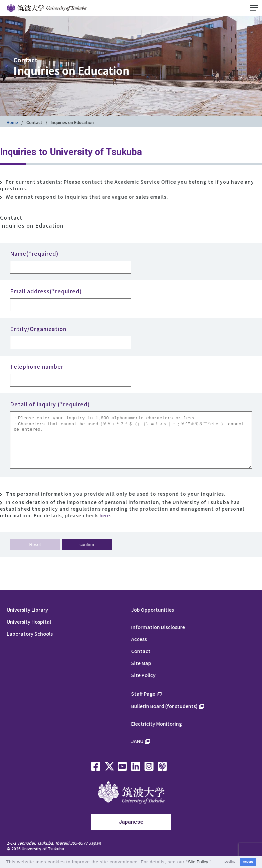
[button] (214, 862)
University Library (27, 619)
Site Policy (143, 685)
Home (12, 122)
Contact (34, 122)
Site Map (141, 673)
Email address (46, 291)
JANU (137, 751)
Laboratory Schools (30, 643)
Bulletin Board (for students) (164, 716)
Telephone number (37, 366)
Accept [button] (248, 862)
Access (139, 649)
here (105, 525)
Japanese (131, 832)
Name (34, 253)
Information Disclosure (158, 637)
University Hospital (29, 631)
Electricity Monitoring (157, 733)
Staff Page (143, 703)
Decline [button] (230, 862)
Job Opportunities (153, 619)
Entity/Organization (38, 329)
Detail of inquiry (50, 404)
